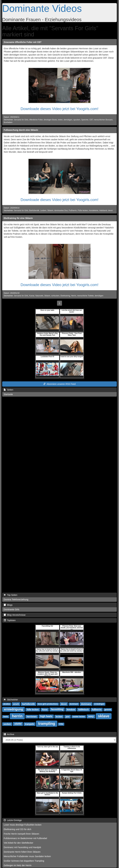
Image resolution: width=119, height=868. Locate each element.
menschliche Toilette (85, 296)
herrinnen (32, 717)
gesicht (108, 710)
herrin (17, 716)
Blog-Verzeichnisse (15, 615)
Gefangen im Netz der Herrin (18, 865)
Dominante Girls (11, 609)
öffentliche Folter (36, 120)
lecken (59, 717)
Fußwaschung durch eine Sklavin (21, 130)
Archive (9, 734)
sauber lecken (79, 717)
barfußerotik (29, 704)
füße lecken (33, 710)
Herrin (74, 296)
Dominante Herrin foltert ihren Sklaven (22, 852)
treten (60, 120)
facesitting (57, 709)
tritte (61, 724)
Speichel (85, 120)
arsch (16, 704)
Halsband (103, 211)
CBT (91, 120)
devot (110, 211)
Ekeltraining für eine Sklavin (18, 218)
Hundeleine (94, 211)
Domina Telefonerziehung (16, 599)
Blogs (8, 605)
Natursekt (39, 296)
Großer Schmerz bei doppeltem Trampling (24, 861)
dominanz (86, 704)
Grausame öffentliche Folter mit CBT (23, 42)
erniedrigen (99, 704)
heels (6, 717)
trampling (47, 723)
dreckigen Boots (50, 120)
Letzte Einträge (13, 820)
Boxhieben (8, 122)
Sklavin (50, 211)
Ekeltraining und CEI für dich (17, 829)
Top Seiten (11, 595)
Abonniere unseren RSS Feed (59, 384)
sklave (104, 716)
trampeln (30, 724)
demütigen (68, 120)
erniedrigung (13, 709)
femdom (71, 710)
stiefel (18, 724)
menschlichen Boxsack (103, 120)
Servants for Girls (21, 120)
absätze (7, 704)
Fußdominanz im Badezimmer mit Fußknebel (25, 838)
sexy (91, 716)
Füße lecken (83, 211)
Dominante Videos (42, 8)
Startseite (8, 394)
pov (68, 717)
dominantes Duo (61, 211)
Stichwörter (11, 700)
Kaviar (32, 296)
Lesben (43, 211)
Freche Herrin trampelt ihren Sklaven (21, 834)
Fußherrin (73, 211)
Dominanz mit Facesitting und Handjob (22, 847)
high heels (46, 716)
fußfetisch (84, 710)
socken (7, 724)
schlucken (55, 296)
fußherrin (97, 710)
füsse (45, 710)
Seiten (8, 390)
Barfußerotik (34, 211)
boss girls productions (48, 704)
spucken (77, 120)
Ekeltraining (65, 296)
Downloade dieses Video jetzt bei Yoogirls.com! (60, 109)
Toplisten (10, 620)
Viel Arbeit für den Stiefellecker (18, 843)
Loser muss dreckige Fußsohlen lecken (23, 825)
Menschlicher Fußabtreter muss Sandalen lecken (27, 856)
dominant (74, 704)
